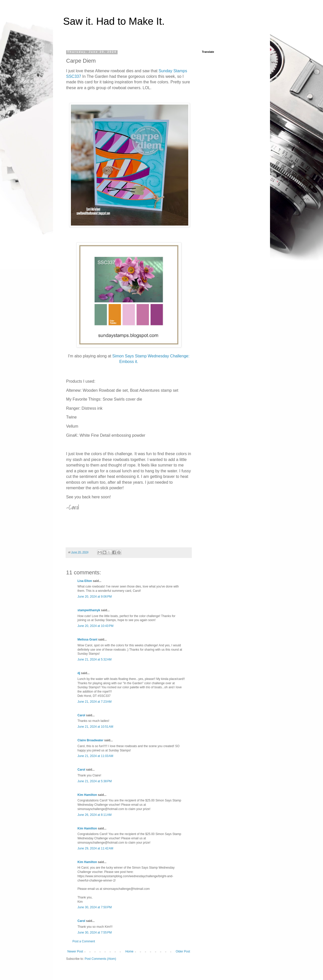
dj (79, 673)
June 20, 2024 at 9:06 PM (95, 597)
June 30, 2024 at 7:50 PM (95, 907)
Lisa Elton (85, 581)
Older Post (183, 951)
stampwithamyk (89, 610)
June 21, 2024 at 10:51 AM (95, 727)
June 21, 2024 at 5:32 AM (95, 659)
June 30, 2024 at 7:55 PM (95, 933)
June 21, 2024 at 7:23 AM (95, 702)
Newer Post (75, 951)
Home (129, 951)
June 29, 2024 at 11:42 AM (95, 848)
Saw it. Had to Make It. (114, 21)
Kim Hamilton (87, 795)
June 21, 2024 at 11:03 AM (95, 756)
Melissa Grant (87, 640)
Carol (81, 715)
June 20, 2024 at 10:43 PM (95, 626)
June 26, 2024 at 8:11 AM (95, 815)
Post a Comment (84, 941)
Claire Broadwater (90, 740)
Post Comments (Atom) (100, 959)
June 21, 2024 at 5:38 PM (95, 781)
